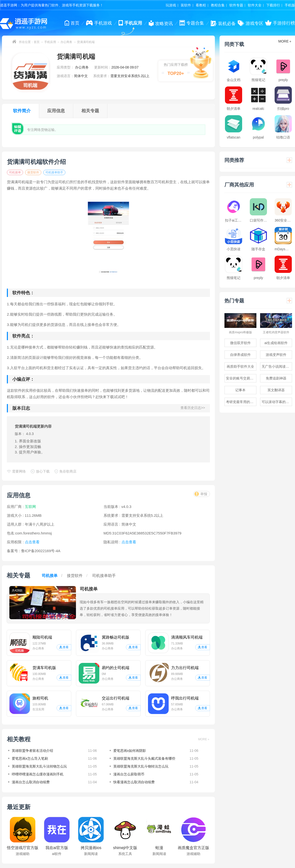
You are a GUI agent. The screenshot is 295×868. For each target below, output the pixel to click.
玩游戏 (171, 5)
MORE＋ (204, 739)
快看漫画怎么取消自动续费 (134, 782)
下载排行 (273, 5)
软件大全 (255, 5)
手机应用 (50, 42)
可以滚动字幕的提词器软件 (277, 402)
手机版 (290, 5)
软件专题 (236, 5)
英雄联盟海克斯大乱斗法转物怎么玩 (39, 766)
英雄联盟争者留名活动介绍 (32, 751)
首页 (37, 42)
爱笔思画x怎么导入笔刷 (30, 758)
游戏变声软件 (276, 355)
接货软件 (33, 172)
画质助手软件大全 (240, 366)
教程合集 (218, 5)
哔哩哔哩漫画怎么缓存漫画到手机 (38, 774)
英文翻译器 (276, 390)
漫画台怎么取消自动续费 (31, 782)
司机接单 (15, 172)
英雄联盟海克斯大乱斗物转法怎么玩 (141, 766)
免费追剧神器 (276, 378)
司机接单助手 (54, 172)
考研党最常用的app (241, 402)
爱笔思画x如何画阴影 (130, 751)
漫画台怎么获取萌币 (129, 774)
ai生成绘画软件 (276, 343)
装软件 (186, 5)
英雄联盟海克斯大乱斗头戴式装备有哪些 (144, 758)
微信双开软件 (240, 343)
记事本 (240, 390)
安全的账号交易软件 (241, 378)
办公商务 (66, 42)
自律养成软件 (240, 355)
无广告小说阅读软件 (277, 366)
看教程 (201, 5)
